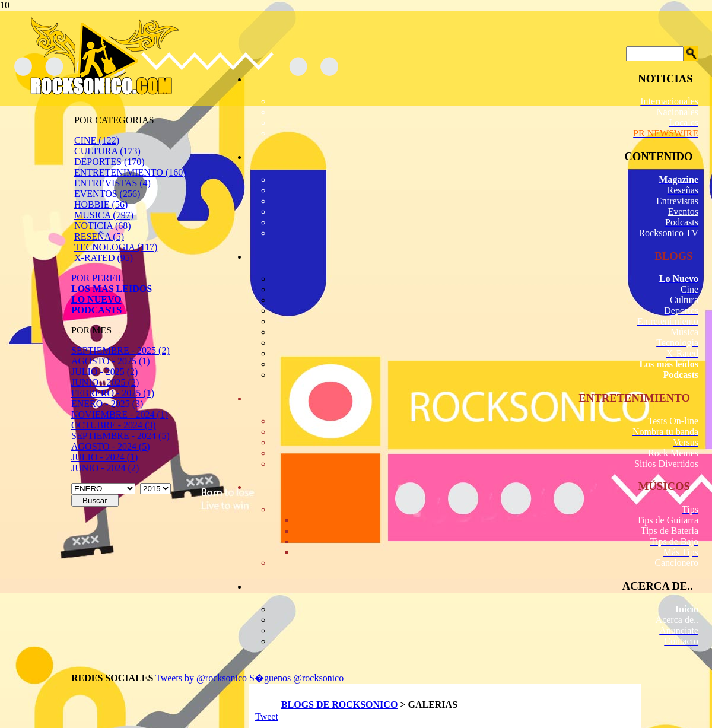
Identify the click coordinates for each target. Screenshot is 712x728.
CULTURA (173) (107, 151)
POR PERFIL (97, 278)
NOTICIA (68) (103, 226)
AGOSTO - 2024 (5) (111, 446)
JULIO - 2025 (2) (104, 372)
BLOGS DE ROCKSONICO (339, 705)
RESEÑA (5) (99, 236)
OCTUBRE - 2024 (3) (114, 425)
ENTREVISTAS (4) (112, 183)
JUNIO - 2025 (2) (105, 382)
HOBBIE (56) (101, 204)
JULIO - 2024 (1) (104, 457)
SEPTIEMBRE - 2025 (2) (120, 350)
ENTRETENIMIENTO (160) (130, 172)
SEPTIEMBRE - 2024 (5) (120, 436)
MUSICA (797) (104, 215)
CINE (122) (97, 140)
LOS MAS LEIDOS (112, 289)
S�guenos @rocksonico (296, 678)
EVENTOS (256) (107, 194)
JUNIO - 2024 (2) (105, 468)
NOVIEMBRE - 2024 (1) (120, 414)
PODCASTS (96, 310)
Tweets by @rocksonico (201, 678)
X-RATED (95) (104, 258)
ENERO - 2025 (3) (107, 404)
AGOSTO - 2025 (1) (111, 361)
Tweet (267, 716)
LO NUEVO (96, 299)
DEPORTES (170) (109, 162)
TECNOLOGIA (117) (116, 247)
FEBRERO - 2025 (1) (113, 393)
